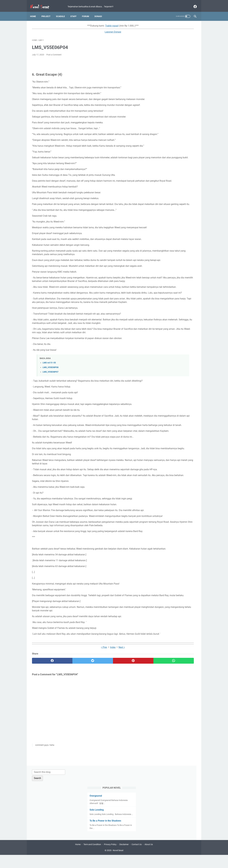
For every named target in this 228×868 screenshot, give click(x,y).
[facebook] (193, 3)
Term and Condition (92, 858)
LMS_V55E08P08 (51, 413)
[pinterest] (101, 752)
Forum (87, 12)
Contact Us (137, 858)
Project (48, 12)
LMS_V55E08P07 (51, 418)
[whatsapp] (128, 752)
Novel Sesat (118, 863)
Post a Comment (54, 52)
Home (35, 12)
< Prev (78, 739)
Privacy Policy (110, 858)
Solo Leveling (162, 62)
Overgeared (161, 48)
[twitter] (73, 752)
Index (87, 739)
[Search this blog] (169, 24)
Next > (96, 739)
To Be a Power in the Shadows (170, 76)
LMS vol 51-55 (49, 409)
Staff (75, 12)
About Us (149, 858)
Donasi (100, 12)
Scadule (62, 12)
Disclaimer (124, 858)
